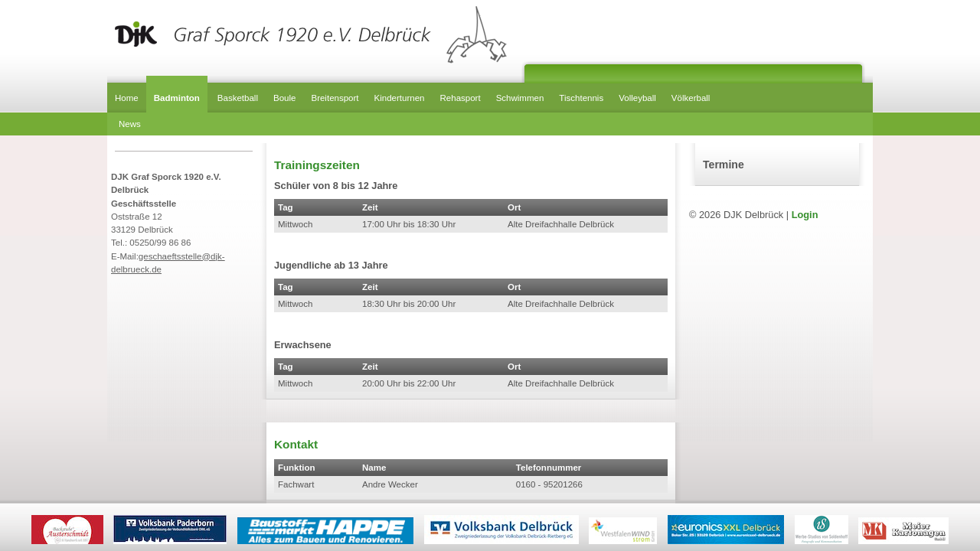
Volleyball (637, 98)
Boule (284, 98)
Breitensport (335, 98)
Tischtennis (581, 98)
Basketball (238, 98)
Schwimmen (520, 98)
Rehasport (461, 98)
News (130, 124)
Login (805, 215)
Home (127, 98)
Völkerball (691, 98)
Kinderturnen (400, 98)
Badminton (177, 98)
